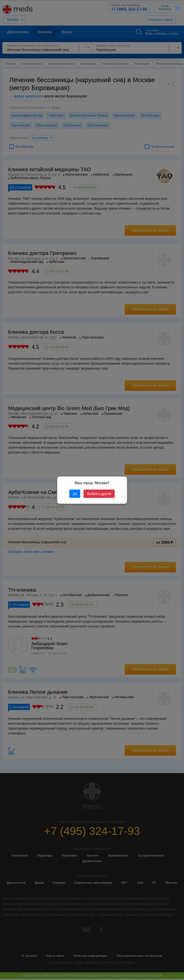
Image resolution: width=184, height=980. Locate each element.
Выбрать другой (99, 494)
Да (75, 494)
